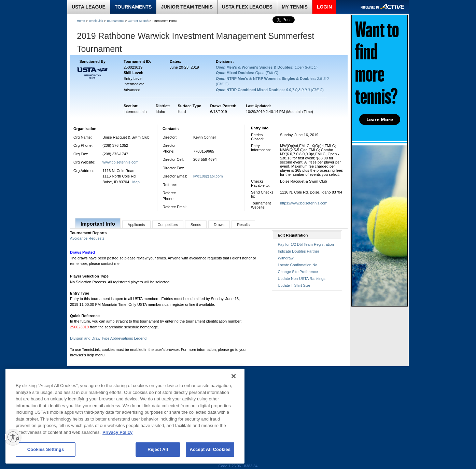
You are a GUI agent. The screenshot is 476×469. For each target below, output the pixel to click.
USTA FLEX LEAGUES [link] (247, 7)
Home (81, 21)
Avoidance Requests (87, 238)
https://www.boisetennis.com (304, 203)
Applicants (136, 225)
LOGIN (324, 7)
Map (136, 182)
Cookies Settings (46, 449)
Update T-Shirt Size (294, 285)
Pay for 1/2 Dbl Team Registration (306, 244)
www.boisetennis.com (121, 162)
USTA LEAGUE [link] (89, 7)
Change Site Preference (298, 272)
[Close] (234, 376)
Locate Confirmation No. (298, 265)
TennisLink (96, 21)
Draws (219, 225)
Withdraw (286, 258)
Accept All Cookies (210, 449)
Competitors (168, 225)
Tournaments (115, 21)
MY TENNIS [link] (295, 7)
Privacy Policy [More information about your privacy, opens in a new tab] (117, 432)
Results (243, 225)
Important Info (98, 224)
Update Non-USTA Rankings (302, 279)
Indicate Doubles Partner (299, 251)
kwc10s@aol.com (208, 176)
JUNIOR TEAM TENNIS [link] (187, 7)
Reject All (158, 449)
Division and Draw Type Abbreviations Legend (108, 338)
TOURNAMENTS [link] (133, 7)
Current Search (138, 21)
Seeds (196, 225)
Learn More (380, 119)
